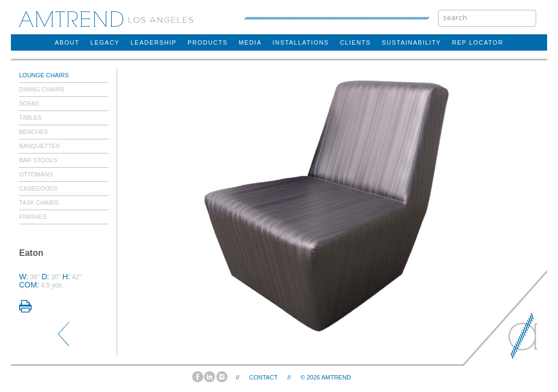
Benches (34, 132)
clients (356, 42)
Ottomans (36, 174)
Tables (30, 118)
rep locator (477, 42)
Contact (263, 377)
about (67, 42)
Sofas (29, 103)
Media (250, 42)
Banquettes (40, 146)
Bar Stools (38, 160)
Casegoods (38, 188)
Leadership (153, 42)
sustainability (412, 42)
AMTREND (336, 377)
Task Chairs (39, 203)
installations (301, 42)
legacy (105, 42)
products (208, 42)
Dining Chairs (42, 89)
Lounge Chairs (44, 75)
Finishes (33, 217)
